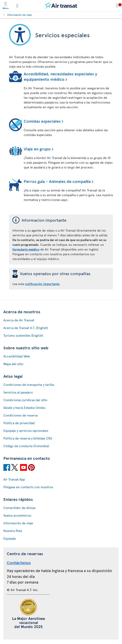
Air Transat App (14, 479)
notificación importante (42, 284)
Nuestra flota (13, 531)
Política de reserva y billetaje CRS (28, 438)
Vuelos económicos (17, 515)
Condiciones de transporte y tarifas (29, 385)
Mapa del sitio (13, 364)
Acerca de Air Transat (19, 320)
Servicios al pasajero (18, 392)
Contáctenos (19, 562)
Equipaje (10, 538)
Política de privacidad (19, 423)
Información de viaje (20, 15)
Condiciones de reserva (20, 415)
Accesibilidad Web (17, 356)
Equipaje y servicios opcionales (26, 431)
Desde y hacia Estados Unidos (24, 408)
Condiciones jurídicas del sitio (25, 400)
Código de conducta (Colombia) (26, 446)
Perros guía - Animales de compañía (57, 181)
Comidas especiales (42, 121)
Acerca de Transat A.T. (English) (26, 328)
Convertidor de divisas (19, 508)
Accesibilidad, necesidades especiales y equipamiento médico (60, 76)
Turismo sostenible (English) (23, 335)
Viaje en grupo (37, 149)
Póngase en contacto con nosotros (28, 487)
